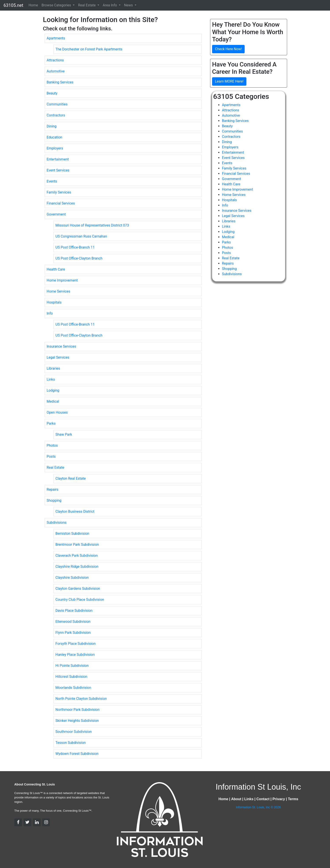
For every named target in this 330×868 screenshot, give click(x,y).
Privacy (279, 799)
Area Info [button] (110, 5)
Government (56, 214)
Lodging (53, 390)
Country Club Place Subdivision (80, 600)
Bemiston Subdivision (72, 534)
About (236, 799)
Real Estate (55, 467)
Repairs (53, 489)
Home (33, 5)
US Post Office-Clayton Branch (79, 258)
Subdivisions (57, 522)
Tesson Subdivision (71, 743)
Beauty (52, 93)
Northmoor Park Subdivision (77, 710)
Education (54, 137)
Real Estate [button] (87, 5)
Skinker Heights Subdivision (77, 721)
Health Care (56, 269)
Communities (57, 104)
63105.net (13, 5)
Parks (51, 423)
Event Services (58, 170)
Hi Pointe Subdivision (72, 666)
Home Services (58, 291)
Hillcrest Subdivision (71, 677)
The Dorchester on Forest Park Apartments (89, 49)
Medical (53, 401)
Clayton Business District (75, 511)
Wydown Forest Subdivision (77, 754)
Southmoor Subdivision (74, 732)
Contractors (56, 115)
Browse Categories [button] (57, 5)
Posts (51, 456)
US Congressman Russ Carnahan (81, 236)
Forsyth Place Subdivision (76, 644)
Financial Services (61, 203)
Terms (293, 799)
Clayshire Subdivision (72, 578)
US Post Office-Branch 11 (75, 247)
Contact (263, 799)
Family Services (59, 192)
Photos (52, 445)
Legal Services (58, 357)
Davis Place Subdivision (74, 611)
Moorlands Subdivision (73, 688)
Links (51, 379)
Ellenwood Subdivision (73, 622)
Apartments (56, 38)
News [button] (129, 5)
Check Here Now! (228, 49)
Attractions (55, 60)
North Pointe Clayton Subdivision (81, 699)
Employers (55, 148)
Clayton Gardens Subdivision (78, 589)
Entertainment (58, 159)
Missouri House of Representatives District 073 (92, 225)
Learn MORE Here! (229, 81)
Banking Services (60, 82)
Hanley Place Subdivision (75, 655)
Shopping (54, 500)
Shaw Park (64, 434)
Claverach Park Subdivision (77, 556)
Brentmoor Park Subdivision (77, 545)
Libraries (53, 368)
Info (50, 313)
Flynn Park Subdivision (73, 633)
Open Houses (57, 412)
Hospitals (54, 302)
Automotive (56, 71)
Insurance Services (61, 346)
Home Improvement (62, 280)
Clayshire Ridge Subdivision (77, 567)
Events (52, 181)
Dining (52, 126)
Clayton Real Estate (71, 478)
